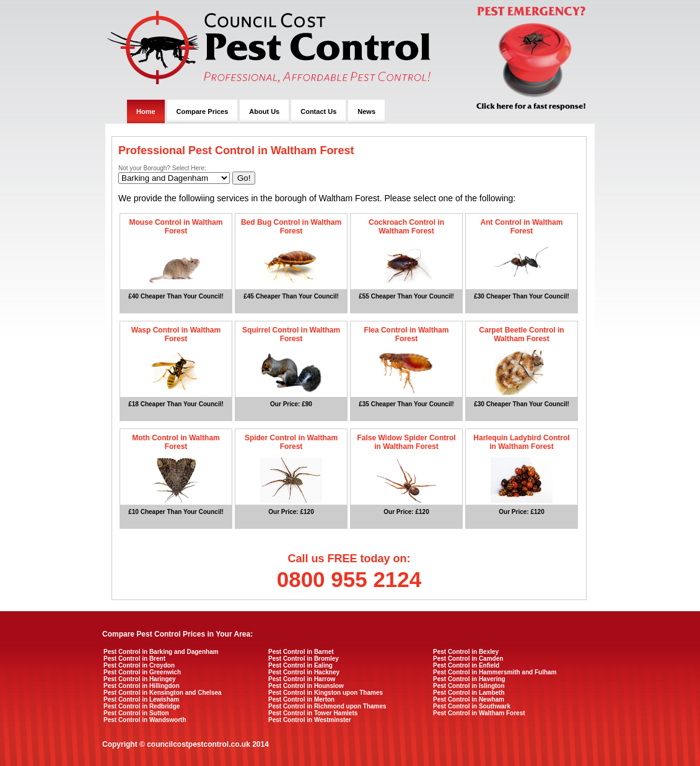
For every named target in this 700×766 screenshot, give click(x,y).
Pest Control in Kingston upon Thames (326, 693)
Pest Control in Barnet (301, 652)
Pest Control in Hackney (304, 672)
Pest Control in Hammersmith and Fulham (495, 672)
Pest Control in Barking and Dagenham (161, 652)
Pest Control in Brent (134, 659)
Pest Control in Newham (469, 699)
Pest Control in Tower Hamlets (313, 713)
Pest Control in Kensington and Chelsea (163, 693)
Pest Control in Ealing (300, 665)
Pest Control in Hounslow (306, 686)
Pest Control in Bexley (466, 652)
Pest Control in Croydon (139, 665)
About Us (264, 111)
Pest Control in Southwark (472, 706)
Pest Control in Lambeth (469, 693)
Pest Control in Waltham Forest (479, 713)
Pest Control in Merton (301, 699)
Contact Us (318, 111)
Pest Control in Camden (468, 659)
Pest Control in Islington (469, 686)
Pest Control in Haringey (140, 679)
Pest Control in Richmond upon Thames (327, 706)
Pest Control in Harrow (302, 679)
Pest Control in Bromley (304, 659)
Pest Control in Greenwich (142, 672)
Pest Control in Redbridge (142, 706)
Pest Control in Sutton (136, 713)
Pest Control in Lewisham (141, 699)
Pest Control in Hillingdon (142, 686)
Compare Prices (203, 111)
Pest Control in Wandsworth (145, 720)
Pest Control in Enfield (466, 665)
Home (146, 111)
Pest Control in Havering (469, 679)
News (366, 111)
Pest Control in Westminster (310, 720)
